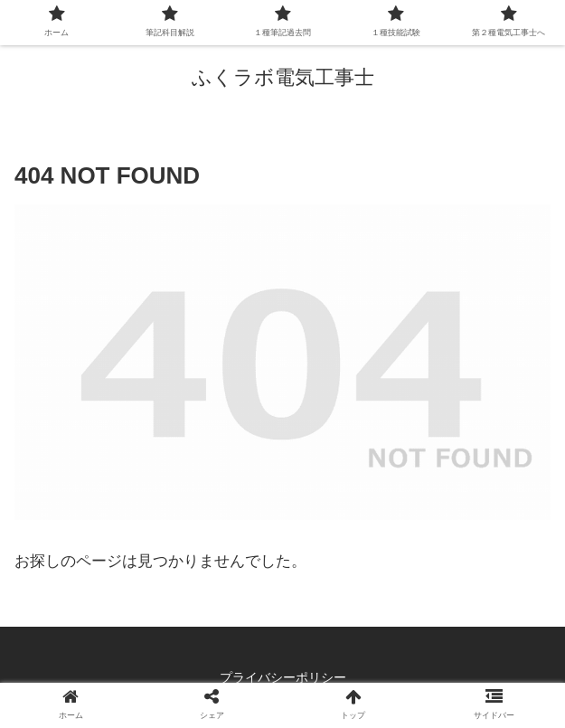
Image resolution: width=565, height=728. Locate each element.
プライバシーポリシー (283, 677)
